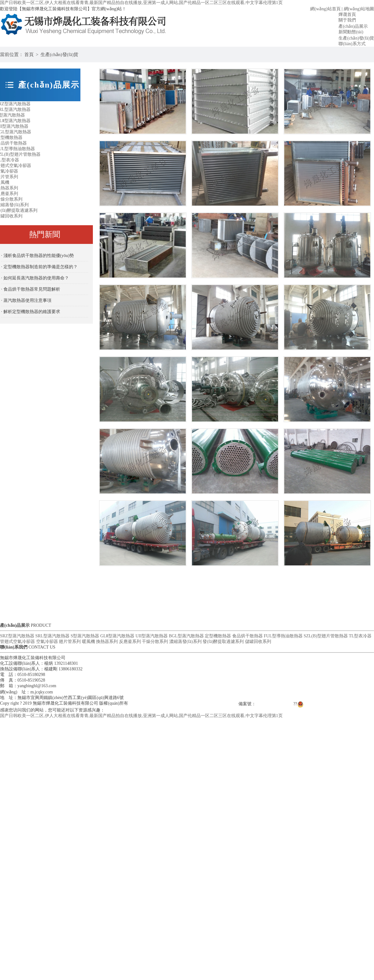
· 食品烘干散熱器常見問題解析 (31, 289)
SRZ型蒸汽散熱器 (17, 636)
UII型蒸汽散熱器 (152, 636)
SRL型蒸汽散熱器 (52, 636)
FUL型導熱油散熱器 (283, 636)
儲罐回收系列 (258, 642)
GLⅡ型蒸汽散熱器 (117, 636)
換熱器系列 (107, 642)
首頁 (29, 55)
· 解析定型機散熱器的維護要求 (31, 312)
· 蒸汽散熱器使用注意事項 (26, 300)
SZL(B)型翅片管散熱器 (326, 636)
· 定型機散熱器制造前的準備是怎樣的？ (39, 267)
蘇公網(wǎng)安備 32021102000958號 (336, 704)
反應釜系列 (130, 642)
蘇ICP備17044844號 (275, 704)
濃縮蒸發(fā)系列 (185, 642)
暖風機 (89, 642)
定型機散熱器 (218, 636)
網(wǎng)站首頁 (325, 9)
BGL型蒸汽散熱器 (186, 636)
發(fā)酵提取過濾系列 (223, 642)
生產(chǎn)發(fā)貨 (59, 55)
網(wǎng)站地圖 (359, 9)
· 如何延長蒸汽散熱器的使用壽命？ (35, 278)
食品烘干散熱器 (247, 636)
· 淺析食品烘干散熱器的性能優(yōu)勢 (38, 256)
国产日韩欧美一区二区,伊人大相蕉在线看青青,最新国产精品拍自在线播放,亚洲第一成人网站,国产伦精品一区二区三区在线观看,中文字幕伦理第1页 (141, 3)
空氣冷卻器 (47, 642)
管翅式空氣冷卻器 (17, 642)
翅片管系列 (70, 642)
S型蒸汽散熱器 (85, 636)
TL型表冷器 (360, 636)
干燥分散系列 (155, 642)
